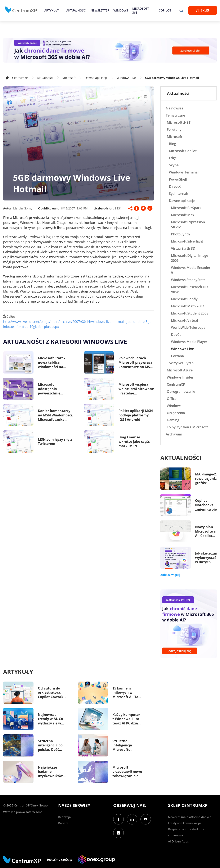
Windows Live (126, 78)
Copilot (165, 10)
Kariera (63, 823)
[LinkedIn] (132, 819)
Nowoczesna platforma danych (190, 817)
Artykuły (52, 10)
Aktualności (76, 10)
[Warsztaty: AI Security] (110, 50)
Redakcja (64, 817)
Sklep (203, 10)
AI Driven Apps (178, 841)
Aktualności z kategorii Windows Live (65, 342)
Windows (121, 10)
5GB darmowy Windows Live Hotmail (172, 78)
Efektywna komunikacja (184, 823)
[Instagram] (118, 833)
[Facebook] (118, 819)
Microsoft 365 (141, 10)
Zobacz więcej (170, 575)
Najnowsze (175, 108)
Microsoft (69, 78)
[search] (181, 10)
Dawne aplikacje (96, 78)
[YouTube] (146, 819)
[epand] (61, 10)
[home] (21, 10)
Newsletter (100, 10)
